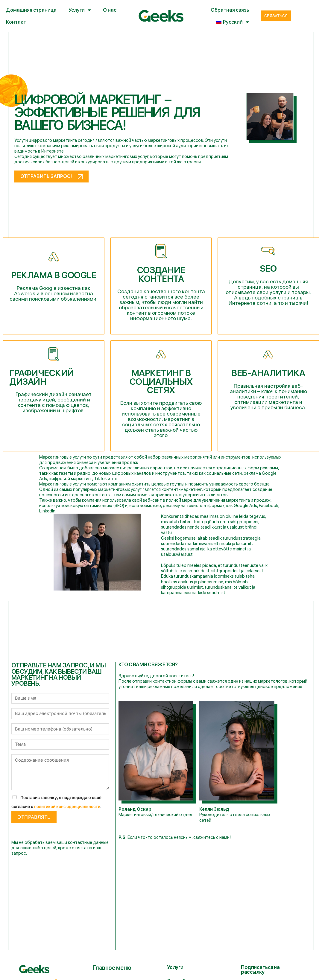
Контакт (16, 22)
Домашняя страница (31, 10)
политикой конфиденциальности (67, 806)
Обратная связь (230, 10)
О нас (110, 10)
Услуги (80, 10)
